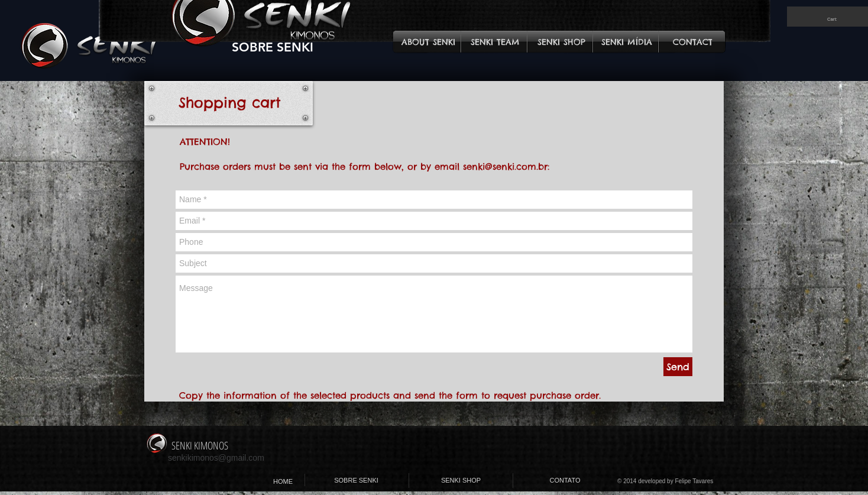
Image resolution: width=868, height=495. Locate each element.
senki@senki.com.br (505, 166)
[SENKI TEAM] (495, 42)
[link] (836, 19)
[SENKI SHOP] (561, 42)
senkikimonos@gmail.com (216, 458)
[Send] (678, 367)
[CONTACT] (693, 42)
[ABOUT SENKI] (428, 42)
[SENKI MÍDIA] (626, 42)
